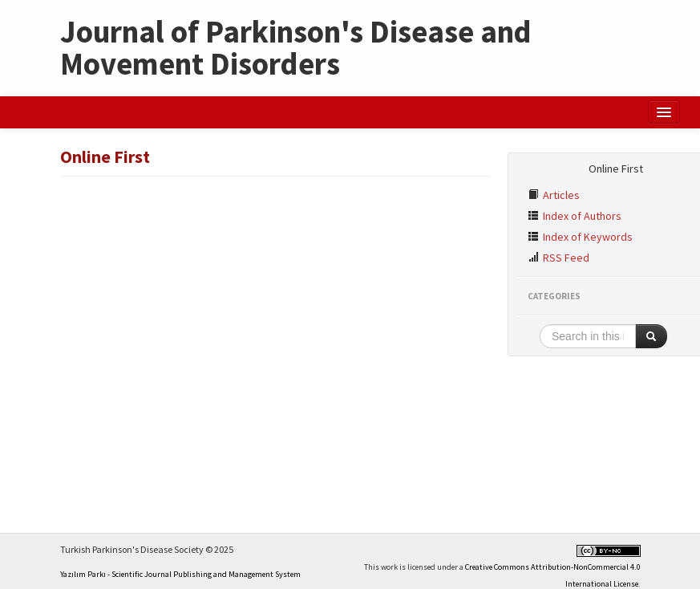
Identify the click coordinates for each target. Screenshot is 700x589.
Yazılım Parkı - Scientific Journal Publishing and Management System (180, 574)
